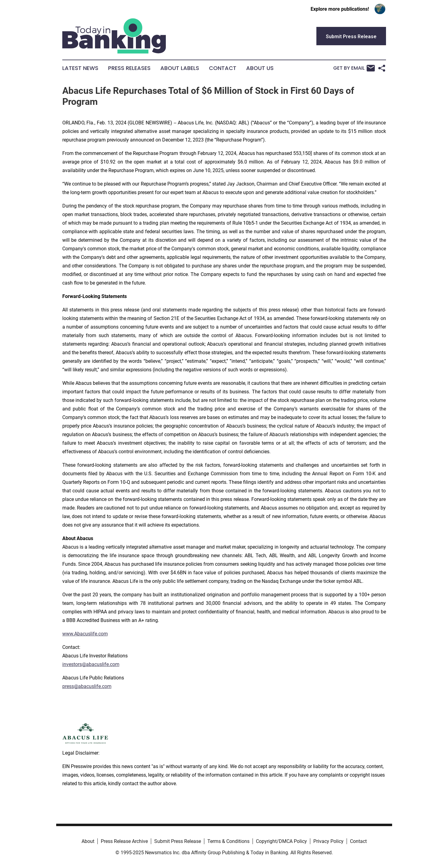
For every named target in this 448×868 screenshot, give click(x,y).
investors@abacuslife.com (91, 664)
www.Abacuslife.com (85, 634)
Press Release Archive (124, 841)
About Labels (180, 68)
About (88, 841)
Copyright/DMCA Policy (281, 841)
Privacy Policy (328, 841)
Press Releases (129, 68)
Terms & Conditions (228, 841)
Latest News (80, 68)
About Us (260, 68)
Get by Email (354, 68)
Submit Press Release (178, 841)
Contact (223, 68)
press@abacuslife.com (87, 686)
